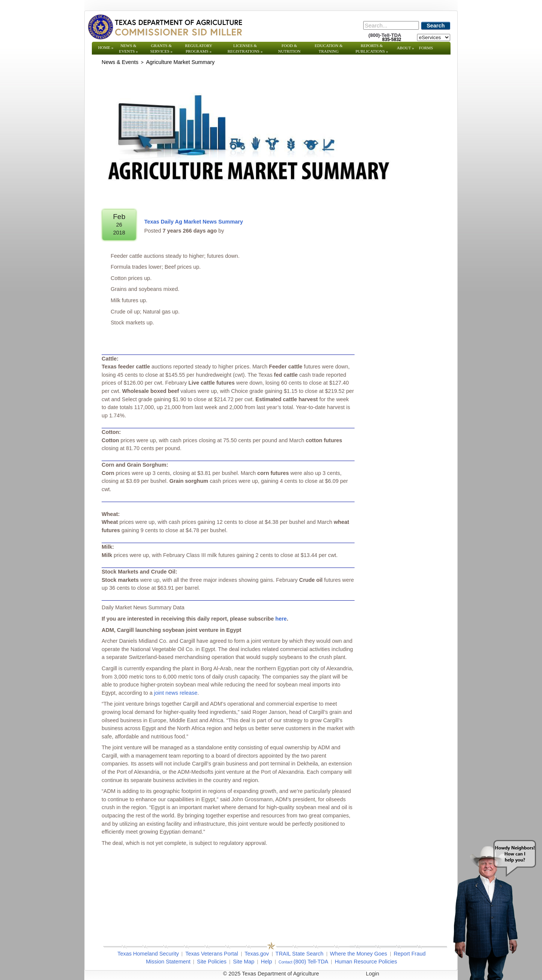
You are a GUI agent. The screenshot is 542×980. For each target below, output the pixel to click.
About (405, 48)
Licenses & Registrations (245, 48)
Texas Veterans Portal (212, 954)
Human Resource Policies (366, 962)
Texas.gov (257, 954)
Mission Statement (168, 962)
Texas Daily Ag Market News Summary (193, 222)
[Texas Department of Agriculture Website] (165, 27)
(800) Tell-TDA (311, 962)
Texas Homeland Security (148, 954)
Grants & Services (161, 48)
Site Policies (212, 962)
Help (266, 962)
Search (436, 26)
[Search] (391, 25)
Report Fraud (410, 954)
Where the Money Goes (359, 954)
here (281, 619)
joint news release (176, 693)
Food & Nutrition (289, 48)
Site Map (244, 962)
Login (372, 974)
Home (106, 47)
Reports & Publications (371, 48)
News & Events (128, 48)
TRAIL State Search (299, 954)
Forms (426, 48)
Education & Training (329, 48)
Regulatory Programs (199, 48)
